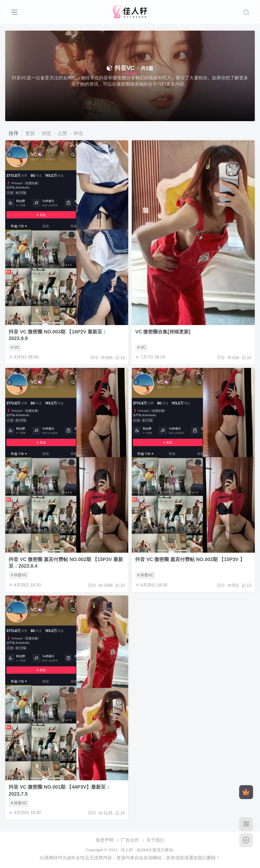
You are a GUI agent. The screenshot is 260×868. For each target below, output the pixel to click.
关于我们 (155, 840)
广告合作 (130, 840)
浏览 (46, 133)
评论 (78, 133)
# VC (15, 347)
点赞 (62, 133)
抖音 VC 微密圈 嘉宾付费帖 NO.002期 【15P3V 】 (190, 559)
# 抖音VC (19, 575)
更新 (30, 133)
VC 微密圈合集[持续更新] (163, 332)
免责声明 (105, 840)
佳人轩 (127, 850)
